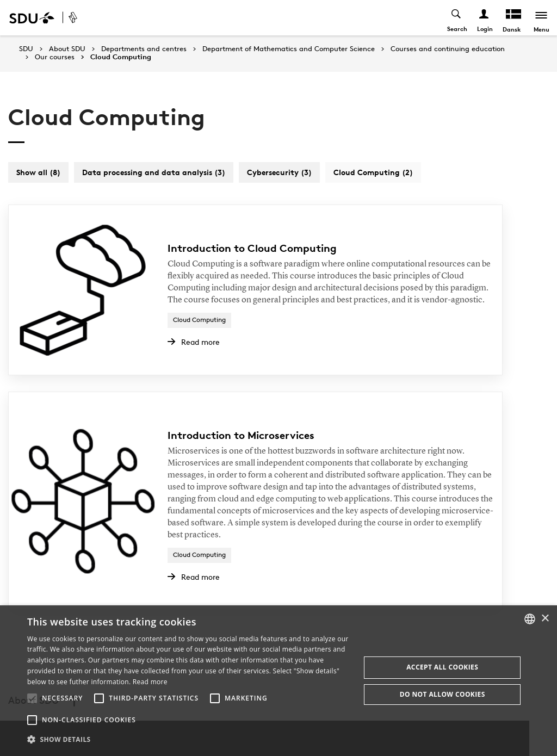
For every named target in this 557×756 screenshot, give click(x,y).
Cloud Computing (121, 57)
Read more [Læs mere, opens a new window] (150, 682)
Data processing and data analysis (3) (154, 172)
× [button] (545, 619)
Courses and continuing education (448, 49)
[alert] (278, 681)
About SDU (67, 49)
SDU (26, 49)
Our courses (55, 57)
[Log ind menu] (483, 18)
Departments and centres (144, 49)
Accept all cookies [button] (442, 667)
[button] (32, 698)
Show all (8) (38, 172)
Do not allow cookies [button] (442, 694)
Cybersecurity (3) (279, 172)
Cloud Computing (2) (373, 172)
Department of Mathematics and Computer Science (289, 49)
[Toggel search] (456, 18)
